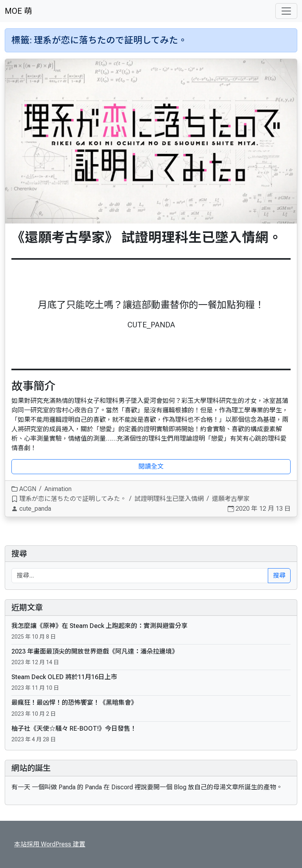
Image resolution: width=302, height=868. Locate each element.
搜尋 (19, 554)
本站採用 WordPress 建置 (50, 844)
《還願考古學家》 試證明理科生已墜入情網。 (147, 237)
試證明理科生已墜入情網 (169, 499)
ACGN (28, 489)
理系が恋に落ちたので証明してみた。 (73, 499)
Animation (58, 489)
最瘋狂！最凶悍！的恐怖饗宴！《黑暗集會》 (74, 703)
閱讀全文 (151, 466)
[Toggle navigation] (286, 11)
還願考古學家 (231, 499)
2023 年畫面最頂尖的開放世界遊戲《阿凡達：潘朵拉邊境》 (95, 651)
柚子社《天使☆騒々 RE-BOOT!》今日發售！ (74, 729)
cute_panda (35, 509)
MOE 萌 (18, 11)
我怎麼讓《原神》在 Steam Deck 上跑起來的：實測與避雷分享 (99, 626)
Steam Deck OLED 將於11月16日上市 (64, 677)
